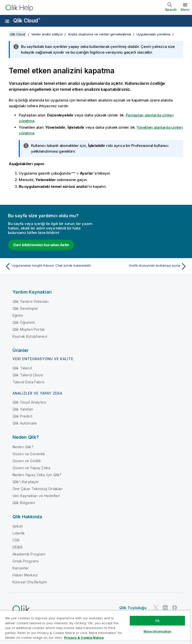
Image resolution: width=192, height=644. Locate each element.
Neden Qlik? (23, 447)
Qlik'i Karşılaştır (26, 482)
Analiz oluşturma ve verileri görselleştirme (100, 34)
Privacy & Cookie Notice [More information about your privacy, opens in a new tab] (84, 638)
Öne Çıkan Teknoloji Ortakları (38, 489)
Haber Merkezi (25, 575)
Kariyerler (21, 568)
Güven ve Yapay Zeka (31, 468)
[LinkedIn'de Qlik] (165, 607)
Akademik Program (29, 554)
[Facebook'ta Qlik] (175, 607)
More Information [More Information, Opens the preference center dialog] (157, 631)
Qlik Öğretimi (24, 322)
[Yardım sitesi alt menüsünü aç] (7, 21)
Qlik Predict (22, 416)
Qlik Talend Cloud (28, 375)
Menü (185, 9)
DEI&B (17, 547)
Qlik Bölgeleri (24, 503)
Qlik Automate (25, 423)
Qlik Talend (22, 368)
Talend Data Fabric (29, 382)
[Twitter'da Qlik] (156, 607)
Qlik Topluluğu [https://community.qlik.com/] (133, 608)
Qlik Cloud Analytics (29, 402)
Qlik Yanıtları (23, 409)
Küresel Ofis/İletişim (30, 582)
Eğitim (18, 315)
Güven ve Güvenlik (29, 454)
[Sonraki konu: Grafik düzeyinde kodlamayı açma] (143, 266)
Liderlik (19, 533)
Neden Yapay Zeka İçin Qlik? (37, 475)
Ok (157, 621)
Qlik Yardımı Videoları (31, 301)
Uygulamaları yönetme (153, 34)
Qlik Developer (25, 308)
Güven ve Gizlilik (27, 461)
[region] (95, 627)
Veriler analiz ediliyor (47, 34)
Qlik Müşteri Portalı (28, 329)
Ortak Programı (25, 561)
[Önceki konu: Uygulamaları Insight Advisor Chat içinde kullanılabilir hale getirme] (49, 266)
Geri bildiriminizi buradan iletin (41, 245)
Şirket (17, 526)
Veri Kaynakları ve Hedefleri (36, 496)
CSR (16, 540)
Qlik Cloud (27, 21)
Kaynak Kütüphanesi (30, 336)
